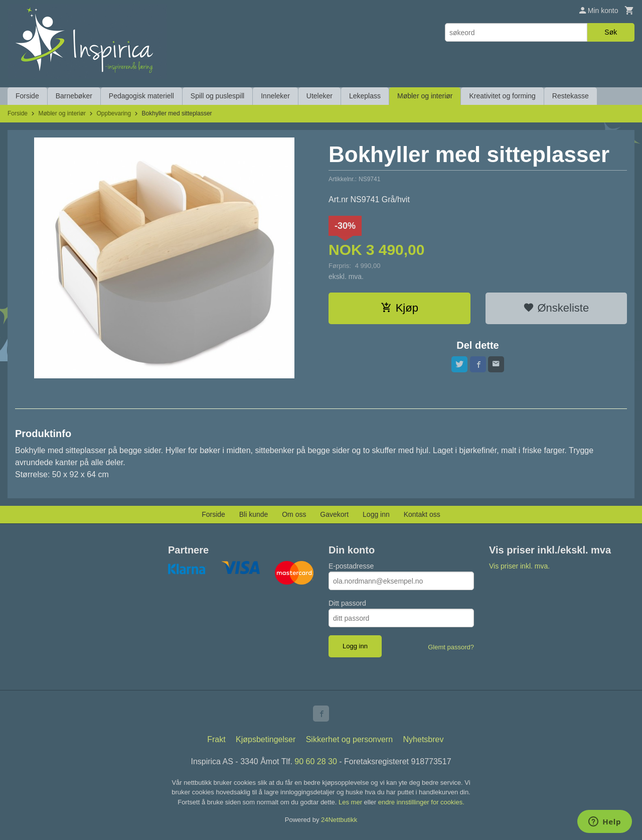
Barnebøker (74, 96)
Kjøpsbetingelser (266, 739)
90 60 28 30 (316, 761)
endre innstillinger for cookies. (421, 802)
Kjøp (399, 308)
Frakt (216, 739)
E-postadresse (351, 566)
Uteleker (319, 96)
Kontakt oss (422, 514)
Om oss (294, 514)
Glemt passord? (451, 647)
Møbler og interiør (425, 96)
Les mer (351, 802)
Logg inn (376, 514)
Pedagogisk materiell (141, 96)
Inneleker (275, 96)
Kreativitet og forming (502, 96)
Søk (611, 32)
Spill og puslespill (217, 96)
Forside (27, 96)
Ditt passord (347, 603)
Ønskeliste (556, 308)
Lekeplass (365, 96)
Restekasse (571, 96)
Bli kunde (254, 514)
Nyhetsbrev (424, 739)
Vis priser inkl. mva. (519, 566)
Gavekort (334, 514)
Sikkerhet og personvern (349, 739)
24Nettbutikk (339, 820)
